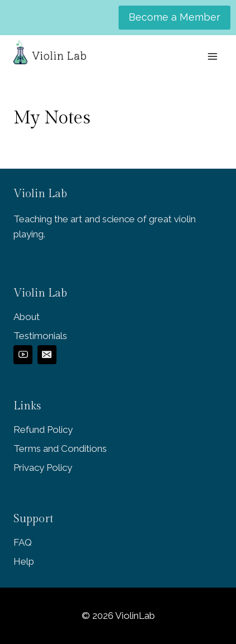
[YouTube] (23, 355)
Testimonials (40, 336)
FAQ (23, 542)
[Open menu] (212, 56)
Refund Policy (43, 430)
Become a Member (174, 17)
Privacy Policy (43, 468)
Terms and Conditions (60, 449)
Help (24, 561)
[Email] (47, 355)
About (27, 317)
